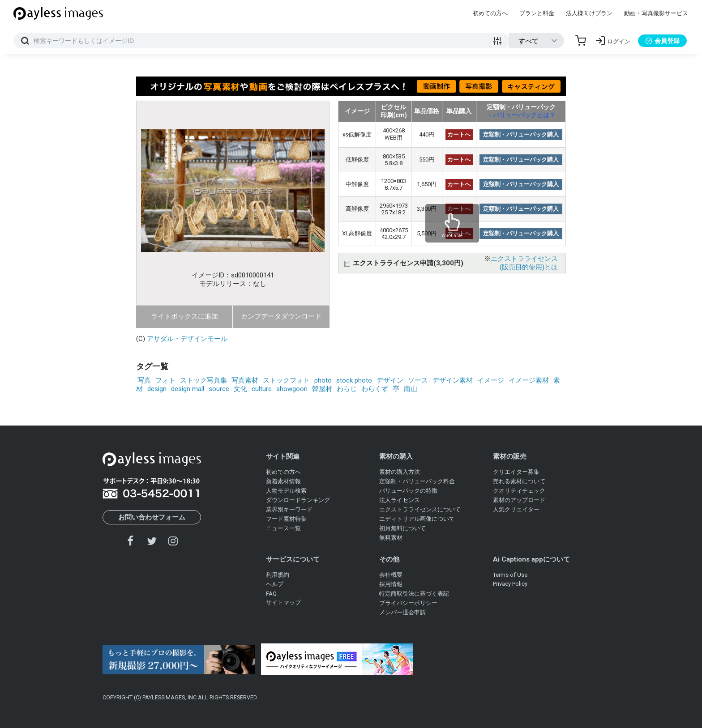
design (157, 389)
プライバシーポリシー (408, 603)
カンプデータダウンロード (281, 316)
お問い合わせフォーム (152, 517)
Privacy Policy (510, 584)
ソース (418, 380)
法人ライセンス (400, 500)
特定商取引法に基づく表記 (414, 594)
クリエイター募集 (516, 472)
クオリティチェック (519, 491)
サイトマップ (283, 602)
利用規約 (278, 575)
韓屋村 (322, 389)
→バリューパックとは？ (521, 115)
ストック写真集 (203, 380)
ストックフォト (286, 380)
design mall (188, 389)
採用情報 (391, 584)
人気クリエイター (516, 509)
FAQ (271, 594)
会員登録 (662, 41)
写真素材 (245, 380)
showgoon (292, 389)
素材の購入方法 (400, 472)
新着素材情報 (283, 481)
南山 (411, 389)
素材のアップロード (519, 500)
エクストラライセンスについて (420, 509)
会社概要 (391, 575)
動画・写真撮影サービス (656, 13)
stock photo (354, 380)
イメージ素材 (529, 380)
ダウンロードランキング (298, 500)
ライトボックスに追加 (184, 316)
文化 (240, 389)
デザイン (390, 380)
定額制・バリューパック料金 (417, 481)
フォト (165, 380)
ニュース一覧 (283, 528)
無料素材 (391, 538)
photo (323, 380)
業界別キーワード (289, 509)
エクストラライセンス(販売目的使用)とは (524, 263)
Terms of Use (510, 575)
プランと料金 (537, 13)
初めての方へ (490, 13)
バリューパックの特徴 (408, 491)
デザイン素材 (453, 380)
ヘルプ (275, 584)
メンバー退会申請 (402, 612)
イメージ (491, 380)
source (219, 389)
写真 (144, 380)
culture (262, 389)
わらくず (375, 389)
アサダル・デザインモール (187, 339)
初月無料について (402, 528)
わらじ (347, 389)
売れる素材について (519, 481)
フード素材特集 (286, 519)
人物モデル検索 (286, 491)
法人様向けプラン (589, 13)
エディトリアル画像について (417, 519)
